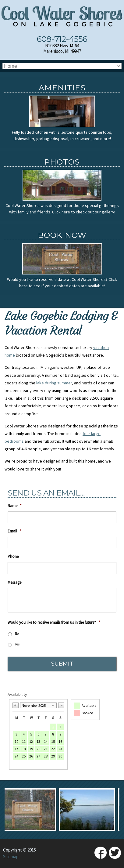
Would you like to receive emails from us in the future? (54, 623)
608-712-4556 (62, 39)
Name (14, 506)
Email (14, 531)
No (17, 634)
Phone (13, 557)
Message (14, 583)
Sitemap (11, 857)
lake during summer (54, 383)
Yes (17, 644)
